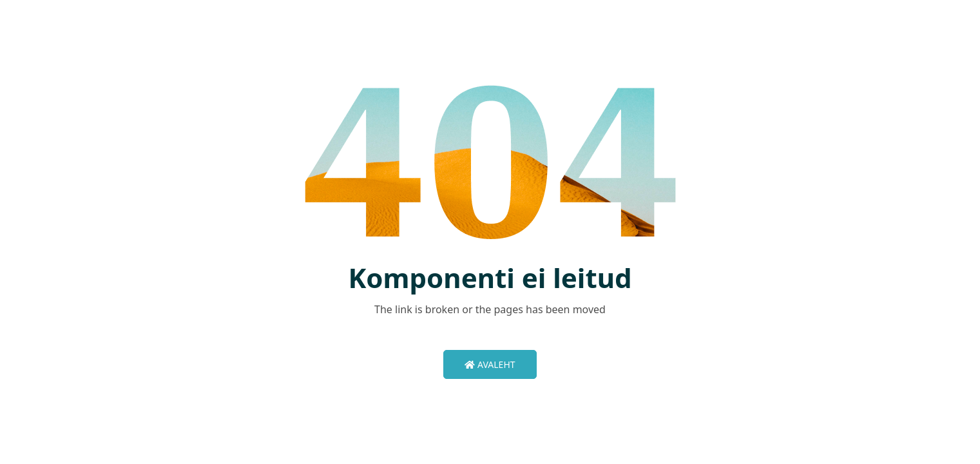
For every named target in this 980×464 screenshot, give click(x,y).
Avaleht (490, 364)
